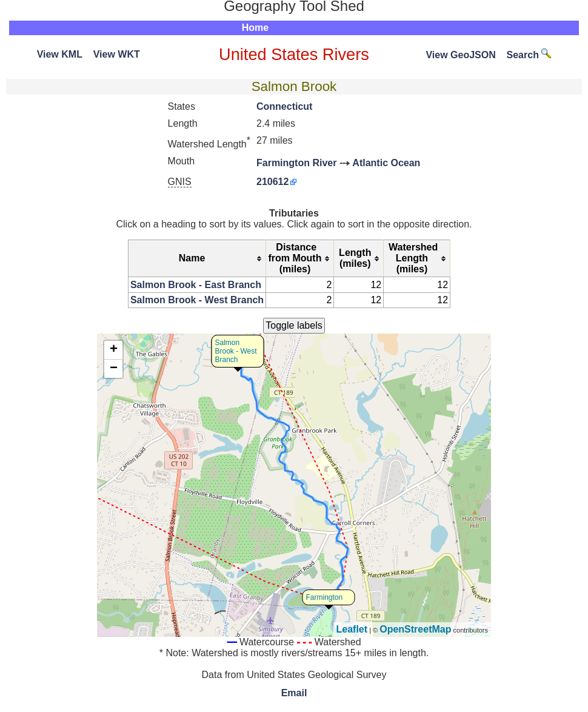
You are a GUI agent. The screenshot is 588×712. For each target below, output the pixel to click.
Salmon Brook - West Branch (197, 300)
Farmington (325, 597)
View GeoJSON (460, 55)
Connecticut (284, 106)
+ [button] (114, 350)
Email (294, 693)
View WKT (117, 54)
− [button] (114, 369)
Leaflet (352, 629)
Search (529, 55)
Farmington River (296, 163)
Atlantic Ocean (386, 163)
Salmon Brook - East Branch (196, 285)
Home (255, 28)
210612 (272, 182)
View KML (60, 54)
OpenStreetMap (415, 629)
